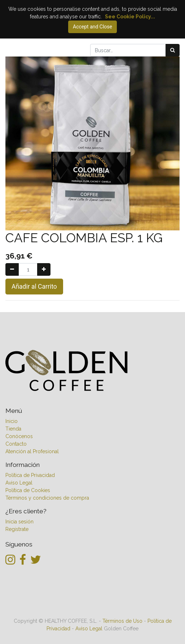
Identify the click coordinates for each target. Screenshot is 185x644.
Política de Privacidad (31, 475)
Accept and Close (92, 27)
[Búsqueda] (173, 50)
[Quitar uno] (12, 269)
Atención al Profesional (32, 451)
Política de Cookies (28, 490)
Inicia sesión (19, 522)
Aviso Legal (19, 483)
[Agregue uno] (44, 269)
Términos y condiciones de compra (47, 498)
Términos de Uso (122, 621)
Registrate (17, 529)
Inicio (12, 421)
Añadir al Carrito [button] (34, 287)
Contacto (16, 444)
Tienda (13, 429)
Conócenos (19, 436)
